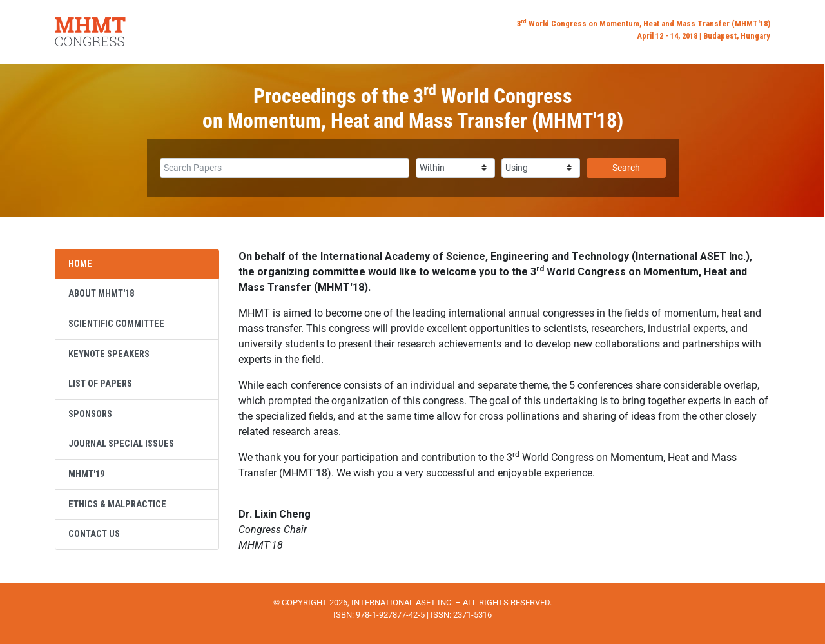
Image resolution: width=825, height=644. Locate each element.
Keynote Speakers (109, 354)
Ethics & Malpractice (117, 504)
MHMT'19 (86, 474)
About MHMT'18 (101, 294)
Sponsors (90, 414)
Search (626, 168)
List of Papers (100, 384)
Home (80, 264)
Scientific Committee (116, 324)
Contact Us (94, 534)
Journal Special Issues (121, 444)
